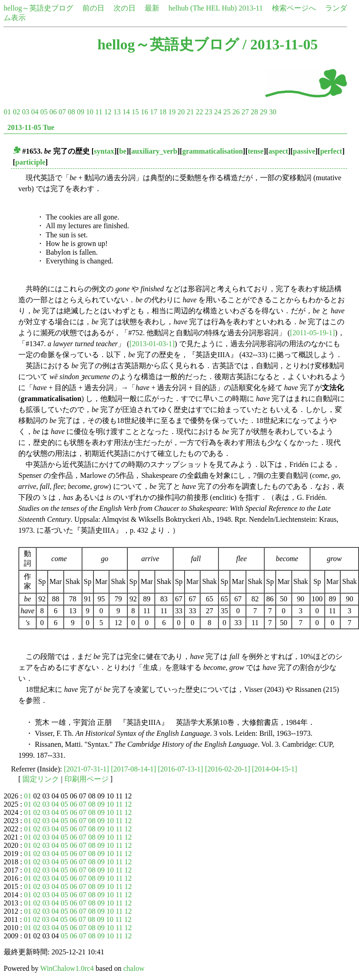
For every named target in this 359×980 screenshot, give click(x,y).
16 (144, 112)
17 (153, 112)
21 (190, 112)
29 (263, 112)
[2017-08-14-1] (133, 769)
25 (227, 112)
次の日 (125, 8)
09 (81, 112)
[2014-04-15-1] (275, 769)
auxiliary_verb (154, 151)
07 (62, 112)
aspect (278, 151)
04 (35, 112)
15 (135, 112)
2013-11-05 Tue (31, 127)
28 (254, 112)
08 (71, 112)
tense (256, 151)
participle (30, 162)
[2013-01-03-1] (152, 344)
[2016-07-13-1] (181, 769)
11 (99, 112)
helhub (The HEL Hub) (203, 8)
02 (16, 112)
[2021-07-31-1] (87, 769)
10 (90, 112)
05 (44, 112)
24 (218, 112)
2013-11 (251, 8)
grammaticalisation (212, 151)
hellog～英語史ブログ (38, 8)
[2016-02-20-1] (227, 769)
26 (236, 112)
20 (181, 112)
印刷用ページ (87, 779)
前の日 (93, 8)
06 (53, 112)
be (123, 151)
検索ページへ (294, 8)
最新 (152, 8)
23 (208, 112)
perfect (331, 151)
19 (172, 112)
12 (108, 112)
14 (126, 112)
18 (163, 112)
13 (117, 112)
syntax (104, 151)
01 (7, 112)
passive (304, 151)
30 (272, 112)
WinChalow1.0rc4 (67, 968)
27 (245, 112)
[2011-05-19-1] (312, 333)
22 (199, 112)
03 (26, 112)
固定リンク (41, 779)
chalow (134, 968)
